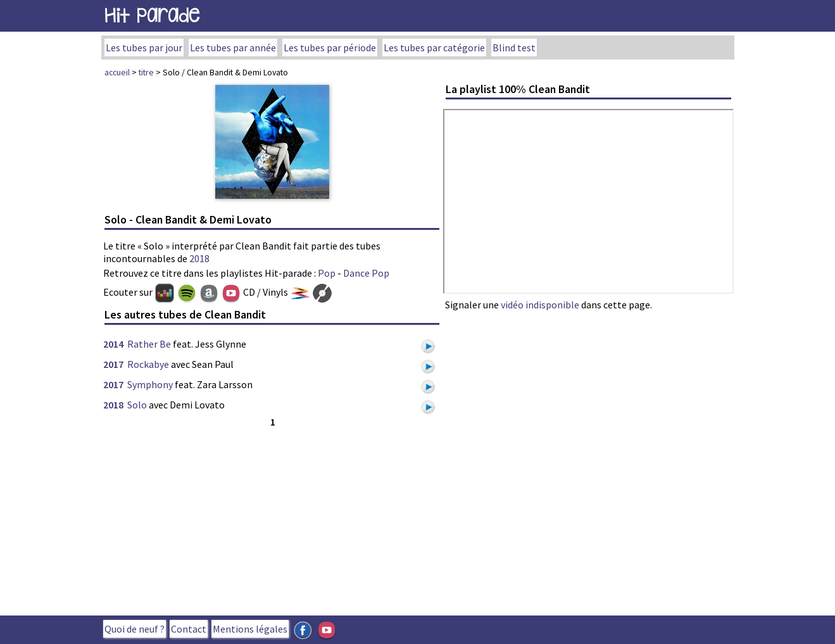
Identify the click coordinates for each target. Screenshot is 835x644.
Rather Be (149, 344)
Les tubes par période (330, 47)
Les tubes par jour (144, 47)
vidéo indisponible (540, 305)
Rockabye (148, 364)
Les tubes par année (233, 47)
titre (146, 72)
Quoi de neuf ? (135, 629)
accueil (117, 72)
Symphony (150, 384)
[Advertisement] (272, 519)
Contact (189, 629)
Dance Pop (366, 273)
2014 (113, 344)
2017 (113, 364)
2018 (199, 258)
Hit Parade (152, 16)
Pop (327, 273)
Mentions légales (250, 629)
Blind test (514, 47)
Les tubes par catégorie (434, 47)
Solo (137, 405)
